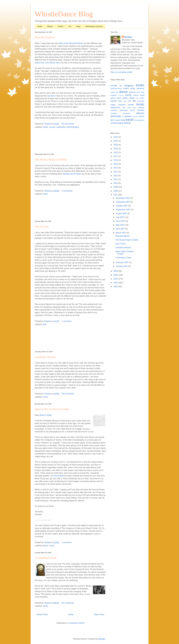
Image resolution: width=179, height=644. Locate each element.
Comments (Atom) (77, 623)
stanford (128, 116)
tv (135, 120)
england (114, 95)
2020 (116, 145)
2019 (116, 149)
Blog (78, 26)
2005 (116, 275)
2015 (116, 164)
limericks (141, 101)
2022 (116, 141)
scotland (114, 113)
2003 (116, 283)
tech (45, 324)
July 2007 (120, 217)
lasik (129, 101)
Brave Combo (46, 415)
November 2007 (123, 202)
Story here (40, 63)
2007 (116, 195)
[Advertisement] (70, 141)
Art (70, 26)
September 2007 (123, 210)
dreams (132, 92)
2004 (116, 279)
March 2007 (121, 233)
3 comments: (68, 191)
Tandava (128, 37)
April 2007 (121, 229)
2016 (116, 160)
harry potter (122, 98)
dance (46, 546)
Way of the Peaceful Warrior (71, 43)
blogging (129, 85)
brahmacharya (116, 88)
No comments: (68, 124)
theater (117, 120)
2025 (116, 137)
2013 (116, 172)
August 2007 (122, 213)
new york (126, 108)
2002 (116, 286)
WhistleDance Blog (64, 14)
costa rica (114, 92)
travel (45, 194)
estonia (121, 95)
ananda (114, 86)
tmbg (123, 120)
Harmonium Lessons (94, 26)
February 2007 (122, 262)
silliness (140, 113)
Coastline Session (45, 357)
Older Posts (99, 614)
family (45, 606)
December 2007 (123, 198)
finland (136, 95)
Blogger (102, 639)
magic (113, 105)
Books (50, 26)
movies (52, 127)
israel (120, 101)
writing (127, 123)
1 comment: (67, 321)
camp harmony (137, 88)
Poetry (61, 26)
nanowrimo (115, 108)
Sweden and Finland (72, 174)
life (134, 101)
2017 (116, 156)
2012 (116, 176)
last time (51, 96)
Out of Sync (42, 226)
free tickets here (53, 63)
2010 (116, 183)
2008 (116, 191)
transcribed (59, 476)
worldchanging (73, 127)
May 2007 (120, 225)
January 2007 (122, 266)
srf (123, 116)
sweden (141, 116)
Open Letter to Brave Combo (52, 409)
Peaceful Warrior (45, 37)
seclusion (126, 113)
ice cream (140, 98)
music (45, 397)
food (142, 95)
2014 (116, 168)
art (121, 86)
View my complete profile (121, 72)
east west (140, 92)
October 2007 (122, 206)
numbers (114, 110)
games (113, 98)
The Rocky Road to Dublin (51, 159)
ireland (113, 101)
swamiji (135, 116)
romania (141, 110)
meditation (122, 105)
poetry (132, 110)
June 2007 (121, 221)
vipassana (140, 120)
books (45, 127)
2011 (116, 179)
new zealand (138, 108)
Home (40, 26)
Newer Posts (42, 614)
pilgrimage (124, 110)
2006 (116, 271)
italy (125, 101)
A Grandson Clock (46, 558)
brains (126, 88)
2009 (116, 187)
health (132, 98)
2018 (116, 152)
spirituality (61, 127)
